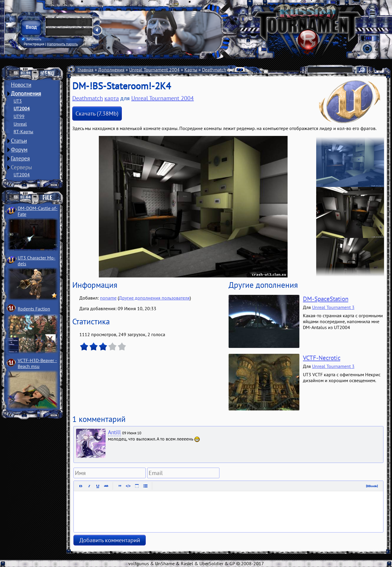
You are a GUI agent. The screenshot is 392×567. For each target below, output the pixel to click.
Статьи (19, 141)
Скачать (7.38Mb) (97, 114)
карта (112, 98)
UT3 (18, 101)
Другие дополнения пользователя (154, 298)
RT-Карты (23, 132)
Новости (21, 85)
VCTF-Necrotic (322, 358)
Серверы (22, 167)
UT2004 (22, 109)
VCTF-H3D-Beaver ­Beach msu (37, 363)
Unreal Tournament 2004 (154, 70)
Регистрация (34, 44)
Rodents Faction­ (34, 309)
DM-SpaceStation (326, 299)
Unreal (20, 124)
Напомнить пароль (62, 44)
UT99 (19, 116)
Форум (19, 149)
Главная (86, 70)
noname (108, 298)
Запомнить (32, 39)
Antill (114, 432)
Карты (191, 70)
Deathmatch (214, 70)
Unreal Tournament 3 (333, 307)
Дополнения (26, 93)
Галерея (20, 158)
